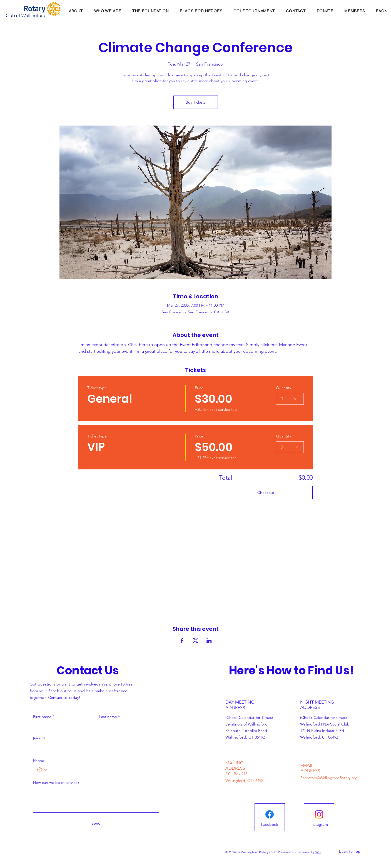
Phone (39, 761)
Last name (109, 717)
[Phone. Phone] (102, 770)
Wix (318, 852)
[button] (355, 11)
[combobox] (290, 399)
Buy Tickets (196, 102)
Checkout (266, 492)
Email (39, 739)
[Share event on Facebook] (182, 641)
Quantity (283, 388)
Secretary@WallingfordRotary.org (329, 778)
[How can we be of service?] (96, 800)
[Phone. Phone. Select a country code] (42, 770)
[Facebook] (270, 825)
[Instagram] (319, 825)
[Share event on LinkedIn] (209, 641)
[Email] (94, 748)
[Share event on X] (196, 641)
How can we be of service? (56, 782)
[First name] (61, 726)
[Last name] (127, 726)
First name (44, 717)
